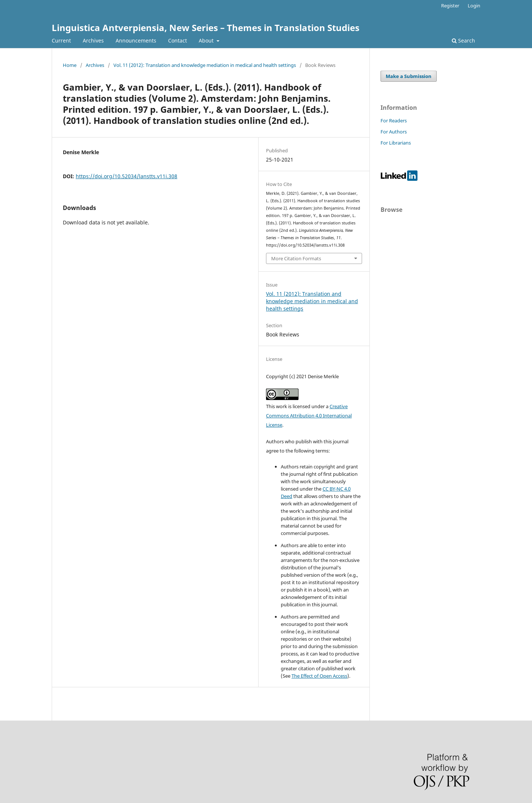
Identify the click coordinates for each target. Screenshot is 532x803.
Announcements (136, 40)
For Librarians (396, 143)
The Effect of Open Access (319, 676)
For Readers (394, 121)
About (207, 40)
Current (61, 40)
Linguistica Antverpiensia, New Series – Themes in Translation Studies (206, 28)
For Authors (394, 132)
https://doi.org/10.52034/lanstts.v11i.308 (127, 176)
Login (474, 6)
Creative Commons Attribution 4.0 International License (309, 416)
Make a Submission (409, 76)
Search (463, 40)
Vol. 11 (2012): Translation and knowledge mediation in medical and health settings (205, 65)
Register (450, 6)
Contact (178, 40)
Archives (93, 40)
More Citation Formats (296, 258)
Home (70, 65)
